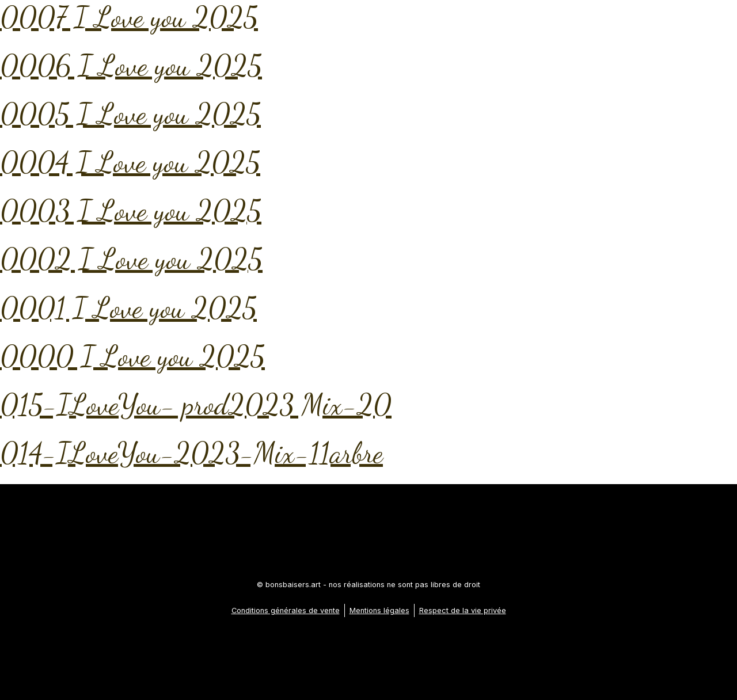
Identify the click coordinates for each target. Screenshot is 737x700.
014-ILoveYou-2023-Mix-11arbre (191, 453)
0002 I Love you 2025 (131, 259)
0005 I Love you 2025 (130, 114)
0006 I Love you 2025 (131, 66)
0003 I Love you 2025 (131, 211)
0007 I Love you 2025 (129, 17)
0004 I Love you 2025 (130, 162)
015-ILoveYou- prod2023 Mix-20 (196, 405)
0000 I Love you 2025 (132, 356)
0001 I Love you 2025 (128, 308)
